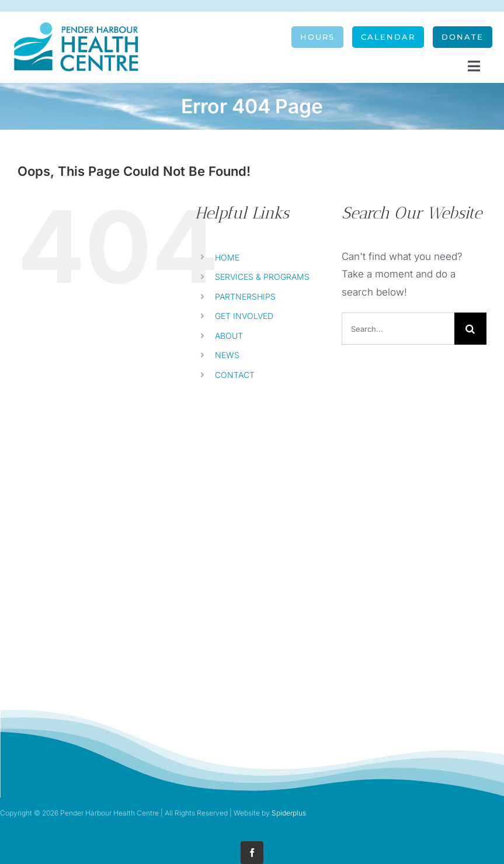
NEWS (227, 355)
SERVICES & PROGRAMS (262, 277)
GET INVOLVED (244, 316)
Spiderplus (289, 813)
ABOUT (229, 336)
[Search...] (398, 329)
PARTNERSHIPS (245, 296)
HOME (227, 257)
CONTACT (235, 375)
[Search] (470, 329)
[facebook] (252, 853)
